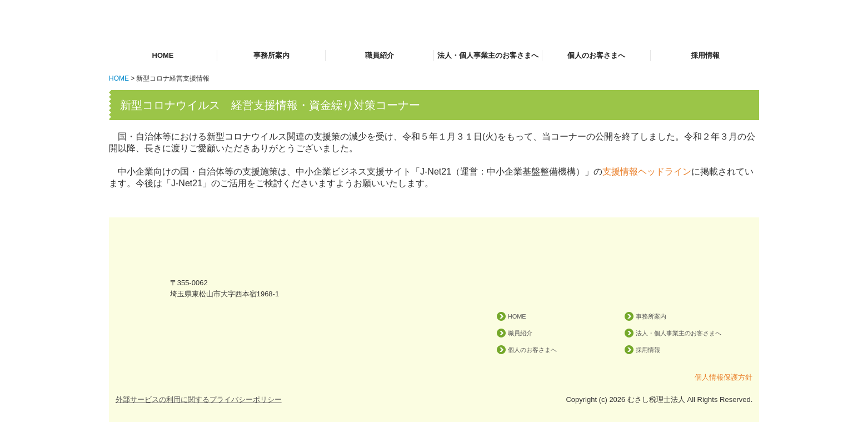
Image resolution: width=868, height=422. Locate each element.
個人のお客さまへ (596, 55)
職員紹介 (380, 55)
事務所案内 (271, 55)
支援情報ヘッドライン (647, 172)
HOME (163, 55)
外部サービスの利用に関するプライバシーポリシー (199, 399)
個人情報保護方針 (724, 377)
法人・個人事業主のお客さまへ (488, 55)
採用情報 (705, 55)
